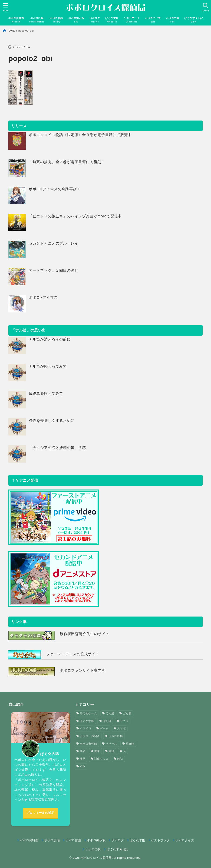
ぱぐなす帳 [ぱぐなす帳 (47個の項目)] (87, 721)
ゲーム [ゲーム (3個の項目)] (104, 728)
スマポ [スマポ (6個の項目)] (121, 728)
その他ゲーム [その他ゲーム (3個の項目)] (88, 713)
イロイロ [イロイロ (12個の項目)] (85, 728)
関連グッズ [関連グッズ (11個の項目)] (101, 759)
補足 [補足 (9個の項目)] (83, 759)
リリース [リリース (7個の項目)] (111, 744)
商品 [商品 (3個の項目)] (83, 751)
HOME (11, 31)
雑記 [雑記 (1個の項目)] (120, 759)
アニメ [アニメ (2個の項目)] (124, 721)
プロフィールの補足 (40, 813)
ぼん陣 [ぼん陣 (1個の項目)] (107, 721)
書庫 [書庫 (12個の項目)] (97, 751)
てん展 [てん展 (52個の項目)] (110, 713)
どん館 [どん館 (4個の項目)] (127, 713)
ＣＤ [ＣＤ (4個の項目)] (83, 766)
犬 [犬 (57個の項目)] (124, 751)
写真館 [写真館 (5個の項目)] (130, 744)
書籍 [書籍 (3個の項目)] (111, 751)
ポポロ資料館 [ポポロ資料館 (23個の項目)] (88, 744)
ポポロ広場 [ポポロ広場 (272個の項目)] (116, 736)
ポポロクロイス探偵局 (96, 858)
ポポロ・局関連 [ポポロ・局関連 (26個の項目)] (90, 736)
